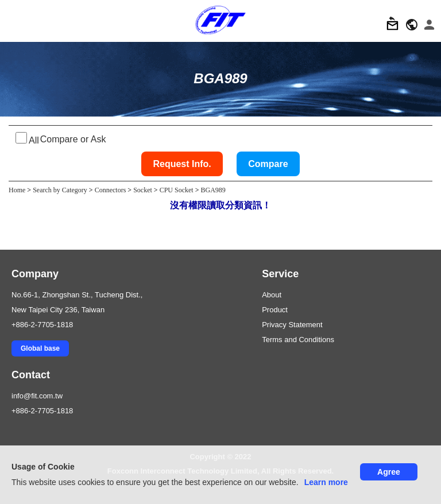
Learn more (326, 482)
